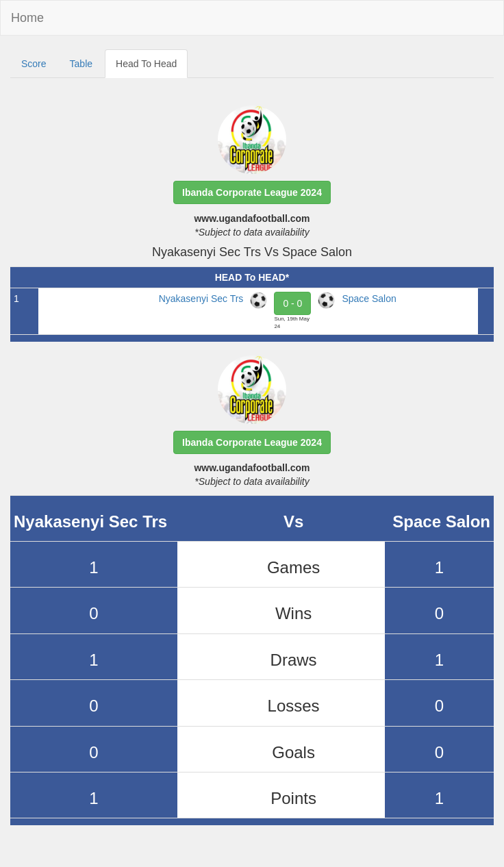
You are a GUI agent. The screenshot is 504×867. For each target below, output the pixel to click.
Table (81, 64)
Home (27, 18)
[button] (252, 192)
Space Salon (369, 299)
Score (34, 64)
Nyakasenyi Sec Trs (201, 299)
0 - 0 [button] (292, 303)
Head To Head (146, 64)
